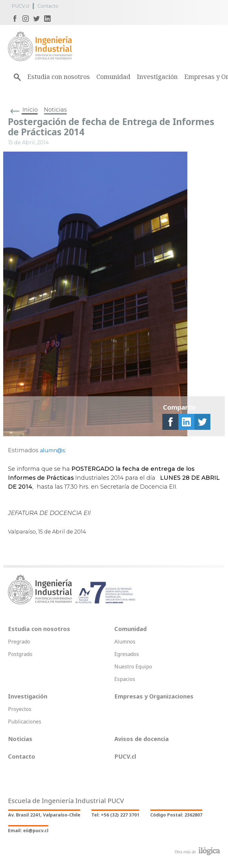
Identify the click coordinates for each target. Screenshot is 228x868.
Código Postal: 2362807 (176, 815)
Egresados (127, 654)
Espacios (125, 679)
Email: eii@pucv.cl (28, 830)
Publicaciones (25, 722)
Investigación (157, 77)
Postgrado (20, 654)
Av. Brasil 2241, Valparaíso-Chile (44, 815)
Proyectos (20, 709)
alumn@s (52, 450)
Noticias (55, 110)
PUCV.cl (20, 6)
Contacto (48, 6)
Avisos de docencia (142, 739)
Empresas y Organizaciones (154, 696)
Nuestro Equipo (133, 667)
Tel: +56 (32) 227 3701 (115, 815)
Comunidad (113, 77)
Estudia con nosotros (59, 77)
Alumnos (125, 642)
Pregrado (19, 642)
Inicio (30, 110)
